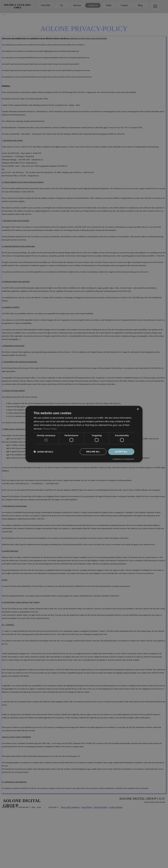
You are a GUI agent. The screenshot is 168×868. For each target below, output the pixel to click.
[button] (43, 452)
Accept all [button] (121, 452)
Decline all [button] (93, 452)
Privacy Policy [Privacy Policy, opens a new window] (50, 428)
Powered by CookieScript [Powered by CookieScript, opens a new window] (123, 459)
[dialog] (84, 434)
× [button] (138, 409)
